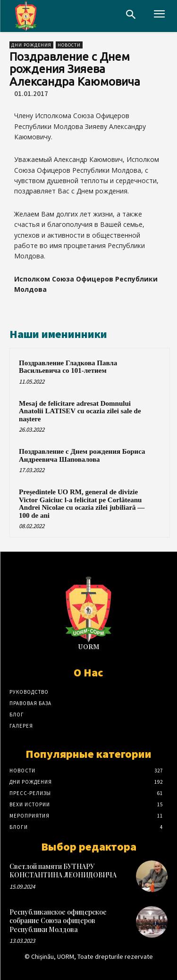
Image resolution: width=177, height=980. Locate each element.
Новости (69, 45)
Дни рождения (31, 45)
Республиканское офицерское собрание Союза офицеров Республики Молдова (58, 920)
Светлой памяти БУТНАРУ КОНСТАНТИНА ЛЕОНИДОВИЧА (63, 871)
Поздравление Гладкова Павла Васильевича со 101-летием (68, 367)
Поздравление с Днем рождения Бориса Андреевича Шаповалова (82, 455)
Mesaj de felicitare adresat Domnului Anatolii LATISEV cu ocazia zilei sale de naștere (80, 411)
